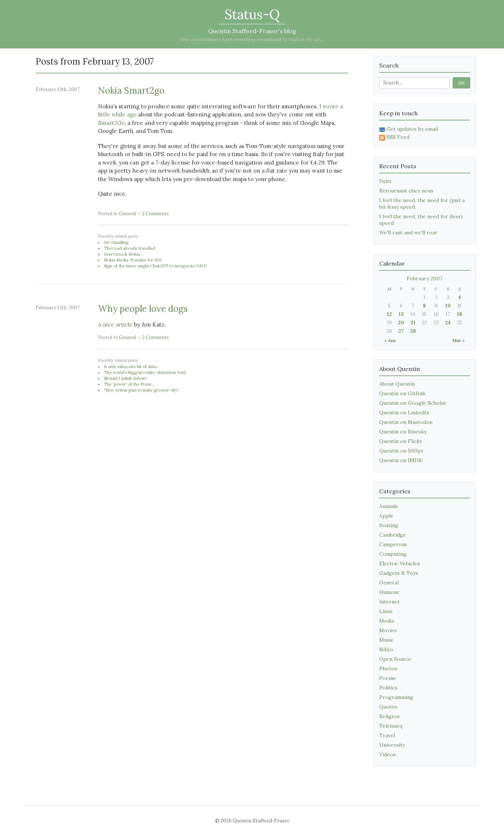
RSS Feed (394, 137)
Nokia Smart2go (131, 91)
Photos (388, 669)
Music (386, 640)
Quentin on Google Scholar (413, 403)
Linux (386, 611)
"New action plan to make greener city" (141, 390)
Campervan (393, 544)
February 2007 (425, 278)
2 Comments (155, 214)
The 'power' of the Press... (129, 384)
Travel (387, 735)
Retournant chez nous (406, 191)
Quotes (388, 707)
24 (448, 323)
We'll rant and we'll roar (408, 233)
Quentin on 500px (401, 451)
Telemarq (391, 726)
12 (389, 314)
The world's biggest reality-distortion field (145, 372)
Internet (389, 602)
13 (401, 314)
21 (413, 323)
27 (401, 331)
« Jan (390, 340)
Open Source (395, 659)
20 (401, 323)
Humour (389, 592)
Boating (389, 525)
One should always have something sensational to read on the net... (252, 39)
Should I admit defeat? (125, 378)
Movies (388, 630)
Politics (388, 688)
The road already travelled (130, 248)
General (128, 214)
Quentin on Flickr (401, 441)
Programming (396, 697)
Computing (393, 554)
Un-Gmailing (116, 242)
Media (387, 621)
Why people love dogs (143, 309)
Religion (389, 716)
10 (448, 306)
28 (413, 331)
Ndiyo (386, 649)
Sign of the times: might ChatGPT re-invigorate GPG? (155, 266)
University (392, 745)
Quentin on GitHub (402, 393)
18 (460, 314)
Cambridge (393, 535)
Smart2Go (111, 123)
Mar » (459, 340)
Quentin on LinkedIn (404, 412)
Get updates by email (409, 129)
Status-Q (252, 14)
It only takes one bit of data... (132, 367)
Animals (389, 506)
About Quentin (397, 384)
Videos (387, 754)
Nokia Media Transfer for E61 (133, 260)
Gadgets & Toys (399, 573)
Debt (385, 181)
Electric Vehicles (400, 563)
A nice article (115, 325)
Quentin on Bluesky (403, 432)
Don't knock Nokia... (124, 254)
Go (461, 83)
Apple (386, 516)
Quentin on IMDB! (401, 460)
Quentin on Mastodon (406, 422)
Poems (387, 678)
